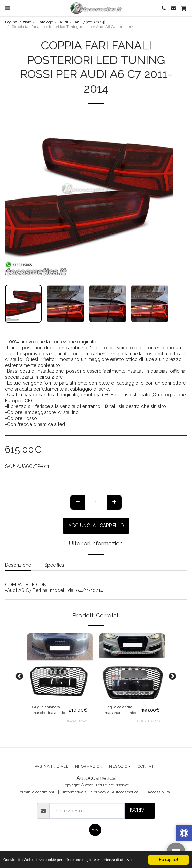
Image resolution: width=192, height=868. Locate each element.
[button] (7, 8)
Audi (64, 22)
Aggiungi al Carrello (96, 526)
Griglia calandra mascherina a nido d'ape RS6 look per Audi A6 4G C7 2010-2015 (50, 710)
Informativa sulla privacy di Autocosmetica (101, 792)
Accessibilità (159, 792)
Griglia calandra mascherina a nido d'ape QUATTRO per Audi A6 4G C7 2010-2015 (123, 710)
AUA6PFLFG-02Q (148, 721)
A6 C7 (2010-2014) (90, 22)
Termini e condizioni (36, 792)
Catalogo (45, 22)
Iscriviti (140, 810)
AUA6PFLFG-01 (77, 721)
